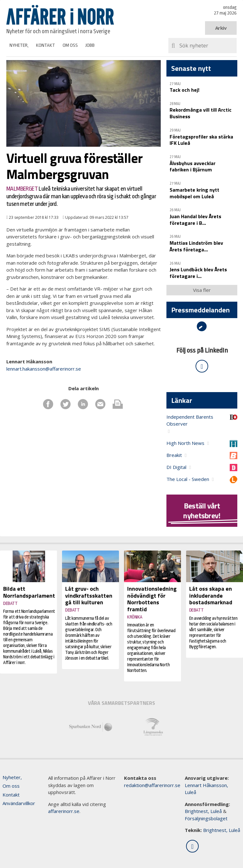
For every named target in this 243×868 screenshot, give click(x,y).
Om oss (70, 45)
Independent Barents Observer (190, 420)
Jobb (90, 45)
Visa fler (202, 290)
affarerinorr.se (64, 811)
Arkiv (221, 28)
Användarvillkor (19, 803)
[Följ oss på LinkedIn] (202, 366)
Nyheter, (19, 45)
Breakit (174, 455)
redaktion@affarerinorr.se (152, 785)
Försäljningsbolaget (206, 818)
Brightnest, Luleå (203, 811)
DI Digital (176, 467)
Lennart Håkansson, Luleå (206, 789)
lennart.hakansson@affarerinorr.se (44, 369)
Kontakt (46, 45)
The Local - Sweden (188, 479)
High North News (185, 443)
